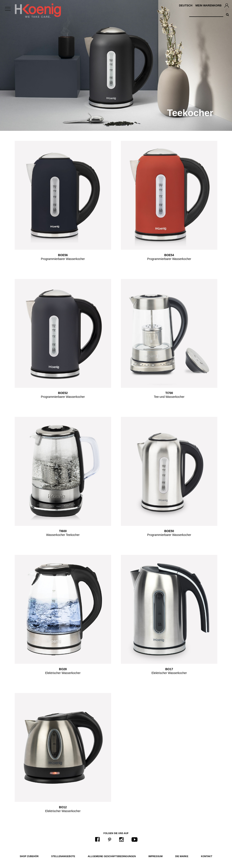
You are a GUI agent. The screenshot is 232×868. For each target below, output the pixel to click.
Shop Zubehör (29, 856)
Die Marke (182, 856)
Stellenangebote (63, 856)
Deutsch (186, 5)
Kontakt (207, 856)
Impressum (155, 856)
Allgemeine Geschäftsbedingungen (112, 856)
